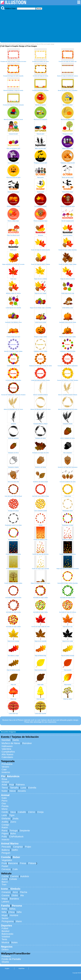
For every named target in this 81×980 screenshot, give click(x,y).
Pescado (6, 847)
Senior (5, 918)
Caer (4, 770)
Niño (4, 912)
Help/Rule (21, 968)
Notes (15, 942)
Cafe (15, 869)
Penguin (6, 853)
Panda (5, 806)
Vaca (13, 812)
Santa (16, 740)
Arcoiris (22, 791)
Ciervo (32, 812)
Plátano (32, 863)
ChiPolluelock (16, 837)
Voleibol (6, 937)
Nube (4, 791)
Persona (17, 906)
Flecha (24, 892)
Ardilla (5, 822)
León (4, 815)
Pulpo (28, 847)
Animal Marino (10, 844)
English (7, 968)
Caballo (22, 812)
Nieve (13, 791)
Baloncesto (7, 934)
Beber (16, 857)
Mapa (5, 899)
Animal (5, 795)
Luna (23, 788)
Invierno (6, 772)
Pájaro (5, 834)
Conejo (5, 825)
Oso (4, 803)
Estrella (32, 788)
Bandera (14, 899)
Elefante (6, 819)
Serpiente (25, 831)
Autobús (25, 876)
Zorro (13, 822)
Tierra (5, 788)
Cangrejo (18, 847)
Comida (6, 857)
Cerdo (5, 812)
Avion (5, 879)
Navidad (6, 740)
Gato (4, 798)
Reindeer (27, 743)
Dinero (5, 949)
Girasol (5, 782)
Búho (13, 834)
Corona (5, 895)
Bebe (4, 909)
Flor (3, 776)
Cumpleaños (8, 752)
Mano (19, 921)
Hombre (14, 915)
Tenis (4, 939)
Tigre (12, 815)
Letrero (5, 902)
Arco (15, 892)
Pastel (5, 866)
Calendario (7, 757)
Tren (4, 885)
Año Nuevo (7, 754)
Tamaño (14, 788)
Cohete (13, 879)
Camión (14, 876)
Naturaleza (13, 776)
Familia (5, 906)
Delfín (15, 850)
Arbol (4, 785)
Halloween (7, 746)
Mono (5, 809)
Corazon (6, 892)
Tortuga (14, 831)
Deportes (7, 926)
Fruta (4, 863)
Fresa (23, 863)
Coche (5, 876)
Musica (5, 942)
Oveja (40, 812)
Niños (12, 909)
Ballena (6, 850)
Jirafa (15, 819)
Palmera (20, 785)
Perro (4, 801)
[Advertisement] (40, 26)
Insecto (5, 840)
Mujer (5, 915)
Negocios (7, 947)
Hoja (11, 785)
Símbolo (15, 889)
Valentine (6, 749)
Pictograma (8, 921)
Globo (15, 895)
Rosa (4, 779)
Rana (4, 831)
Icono (4, 889)
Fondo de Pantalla (11, 959)
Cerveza (6, 869)
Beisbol (5, 931)
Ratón (5, 827)
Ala (22, 895)
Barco (5, 882)
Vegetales (7, 860)
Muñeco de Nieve (11, 743)
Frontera (6, 956)
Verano (5, 767)
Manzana (13, 863)
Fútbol (5, 928)
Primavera (7, 764)
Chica (11, 912)
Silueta (5, 962)
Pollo (4, 837)
